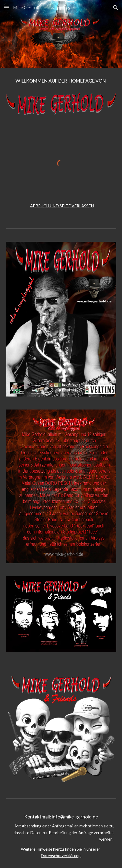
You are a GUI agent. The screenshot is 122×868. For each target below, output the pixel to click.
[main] (61, 83)
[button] (7, 7)
